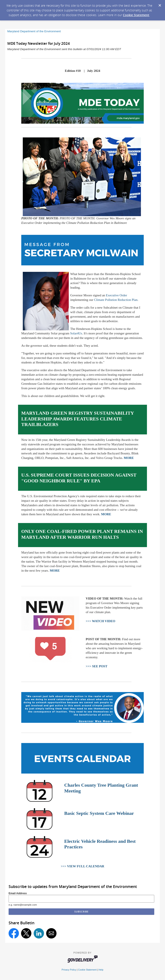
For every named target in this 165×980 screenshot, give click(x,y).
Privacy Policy (69, 970)
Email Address (18, 893)
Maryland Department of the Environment (34, 31)
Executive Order (117, 295)
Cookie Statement (136, 15)
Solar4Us (76, 333)
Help (101, 970)
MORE (129, 458)
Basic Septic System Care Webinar (99, 813)
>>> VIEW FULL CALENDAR (82, 866)
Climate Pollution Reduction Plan (116, 300)
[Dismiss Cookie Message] (160, 4)
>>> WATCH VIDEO (100, 621)
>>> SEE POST (97, 666)
